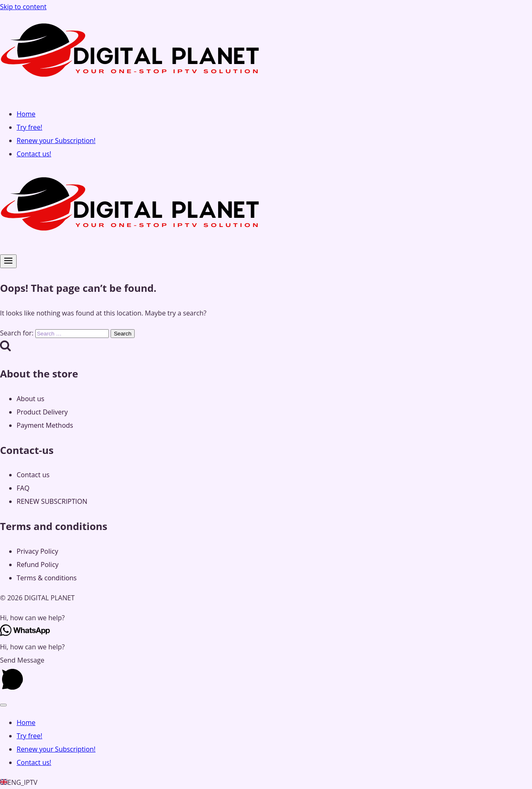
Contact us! (34, 154)
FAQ (23, 488)
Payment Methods (45, 425)
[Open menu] (8, 261)
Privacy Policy (37, 551)
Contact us (33, 475)
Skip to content (23, 7)
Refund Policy (38, 565)
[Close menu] (3, 705)
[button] (266, 618)
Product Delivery (42, 412)
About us (31, 399)
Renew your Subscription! (56, 141)
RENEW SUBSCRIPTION (52, 501)
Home (26, 114)
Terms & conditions (47, 578)
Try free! (30, 127)
